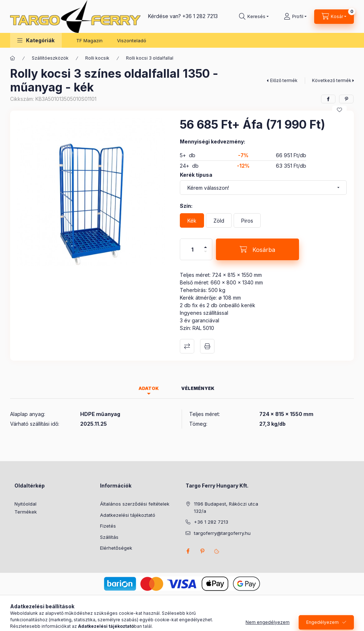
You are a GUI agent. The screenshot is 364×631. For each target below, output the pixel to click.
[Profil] (295, 17)
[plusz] (205, 244)
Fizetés (108, 526)
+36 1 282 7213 (200, 16)
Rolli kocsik (97, 58)
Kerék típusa (196, 175)
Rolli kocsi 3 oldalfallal (150, 58)
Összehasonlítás (187, 346)
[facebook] (328, 99)
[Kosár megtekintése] (334, 17)
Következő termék (332, 80)
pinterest (202, 551)
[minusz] (205, 255)
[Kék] (192, 220)
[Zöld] (219, 220)
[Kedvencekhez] (339, 110)
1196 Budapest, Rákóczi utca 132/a (226, 507)
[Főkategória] (13, 58)
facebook (188, 551)
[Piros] (247, 220)
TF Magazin (89, 40)
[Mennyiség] (192, 249)
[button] (36, 40)
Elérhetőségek (116, 548)
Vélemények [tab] (198, 388)
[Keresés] (254, 17)
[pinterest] (346, 99)
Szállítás (109, 537)
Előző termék (284, 80)
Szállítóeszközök (50, 58)
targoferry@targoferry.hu (222, 533)
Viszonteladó (132, 40)
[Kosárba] (257, 249)
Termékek (26, 512)
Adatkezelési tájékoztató (128, 515)
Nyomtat (207, 346)
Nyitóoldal (25, 504)
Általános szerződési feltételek (135, 504)
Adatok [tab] (149, 388)
